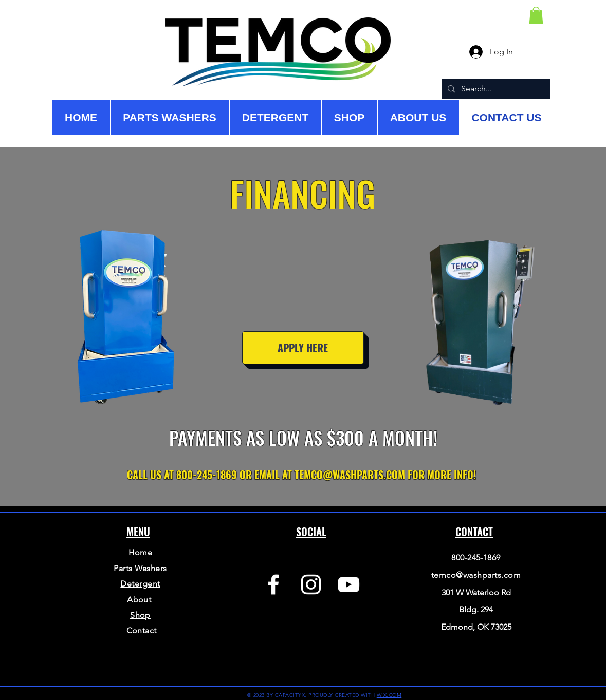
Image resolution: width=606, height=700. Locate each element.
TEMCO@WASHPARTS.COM (350, 475)
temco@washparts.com (476, 575)
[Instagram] (311, 584)
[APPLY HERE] (303, 348)
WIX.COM (389, 695)
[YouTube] (348, 584)
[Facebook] (273, 584)
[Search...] (495, 89)
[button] (536, 15)
